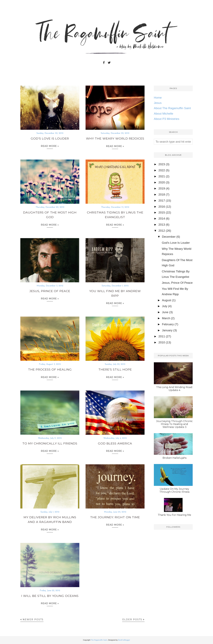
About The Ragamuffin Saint (172, 108)
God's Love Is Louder (50, 139)
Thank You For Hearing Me (174, 515)
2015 (162, 212)
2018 (162, 194)
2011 (162, 336)
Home (158, 98)
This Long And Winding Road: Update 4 (174, 389)
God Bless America (115, 443)
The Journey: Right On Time (115, 517)
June (165, 312)
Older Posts (132, 620)
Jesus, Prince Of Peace (50, 291)
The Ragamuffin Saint (99, 640)
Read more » (50, 147)
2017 (162, 201)
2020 (162, 182)
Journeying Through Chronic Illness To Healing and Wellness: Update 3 (174, 424)
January (167, 330)
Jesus (158, 103)
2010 (162, 342)
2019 (162, 188)
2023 (162, 164)
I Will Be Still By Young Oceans (50, 596)
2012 (162, 231)
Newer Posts (33, 620)
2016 (162, 207)
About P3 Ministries (167, 119)
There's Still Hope (115, 370)
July (165, 306)
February (168, 324)
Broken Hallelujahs (174, 458)
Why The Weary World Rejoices (115, 139)
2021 (162, 176)
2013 (162, 225)
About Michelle (164, 114)
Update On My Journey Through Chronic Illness (174, 490)
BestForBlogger (124, 640)
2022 (162, 170)
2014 (162, 219)
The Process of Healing (50, 370)
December (169, 237)
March (166, 318)
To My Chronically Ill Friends (50, 443)
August (167, 300)
